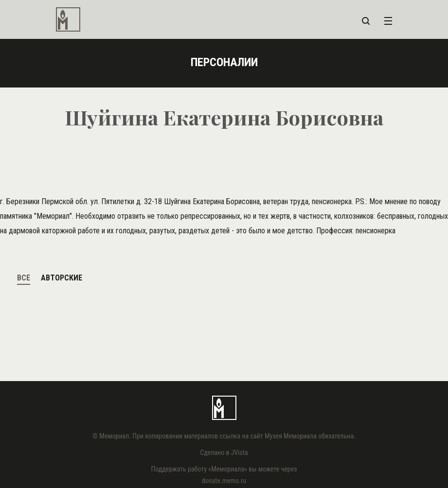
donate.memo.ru (224, 481)
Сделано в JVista (224, 453)
